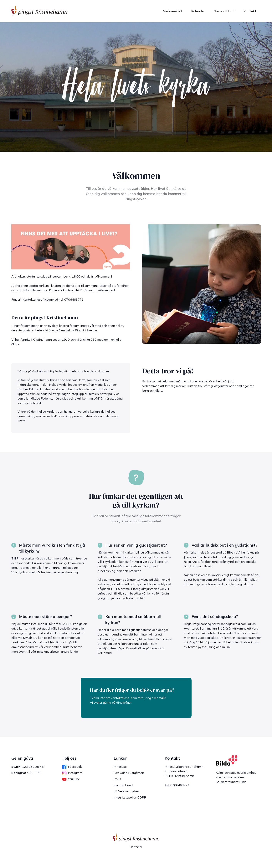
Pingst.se (120, 767)
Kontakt (250, 11)
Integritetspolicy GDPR (130, 797)
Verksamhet (173, 11)
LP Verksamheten (126, 791)
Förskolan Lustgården (129, 773)
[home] (39, 11)
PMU (117, 779)
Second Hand (224, 11)
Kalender (198, 11)
